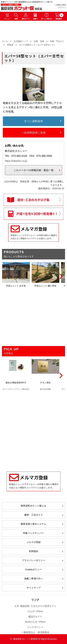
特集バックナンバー (33, 533)
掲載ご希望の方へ (34, 579)
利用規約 (34, 551)
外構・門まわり (57, 41)
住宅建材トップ (21, 41)
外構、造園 (39, 41)
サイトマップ (34, 588)
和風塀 (10, 45)
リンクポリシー (35, 627)
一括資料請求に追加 (33, 133)
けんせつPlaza (35, 611)
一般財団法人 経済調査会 (35, 632)
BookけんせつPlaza (35, 622)
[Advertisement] (33, 429)
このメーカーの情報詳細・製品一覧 (34, 170)
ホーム (5, 41)
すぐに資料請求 (33, 121)
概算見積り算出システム (33, 524)
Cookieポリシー (33, 569)
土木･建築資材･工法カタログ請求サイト (35, 606)
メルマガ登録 (34, 542)
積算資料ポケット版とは (33, 506)
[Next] (61, 276)
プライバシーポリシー (34, 560)
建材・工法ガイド (34, 515)
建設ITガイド (35, 617)
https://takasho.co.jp (16, 161)
